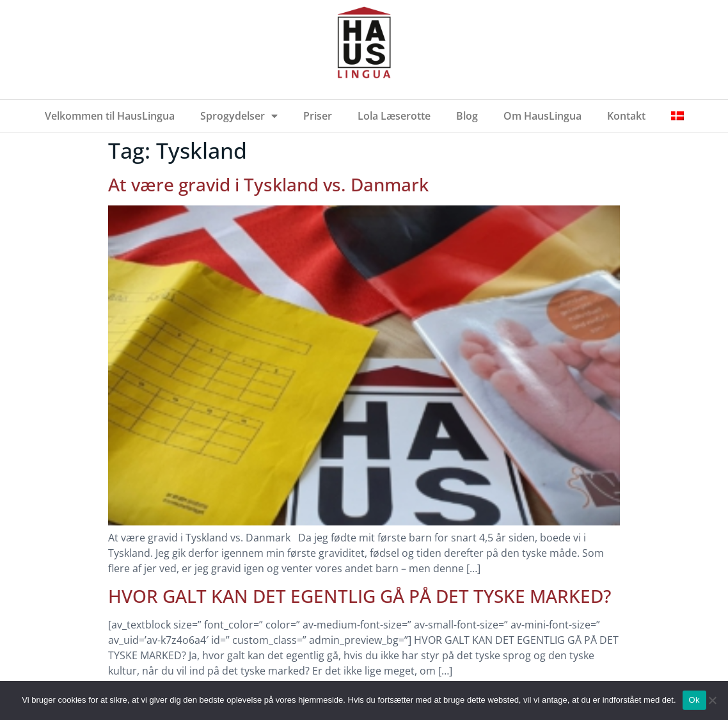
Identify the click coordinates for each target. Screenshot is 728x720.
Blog (467, 116)
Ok (694, 700)
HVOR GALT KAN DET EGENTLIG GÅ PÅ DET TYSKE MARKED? (360, 596)
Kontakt (626, 116)
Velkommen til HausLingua (110, 116)
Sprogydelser (239, 116)
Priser (318, 116)
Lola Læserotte (394, 116)
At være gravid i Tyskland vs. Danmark (268, 184)
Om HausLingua (542, 116)
